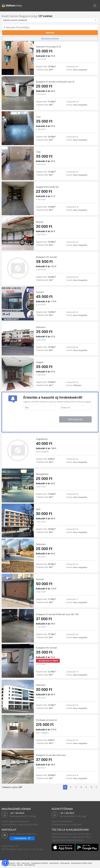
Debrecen (41, 327)
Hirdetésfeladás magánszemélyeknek (20, 824)
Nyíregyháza (42, 474)
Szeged (39, 362)
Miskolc (40, 222)
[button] (5, 863)
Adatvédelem (54, 863)
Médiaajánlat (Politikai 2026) (81, 863)
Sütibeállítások (29, 865)
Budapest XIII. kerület (46, 648)
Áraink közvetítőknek (62, 821)
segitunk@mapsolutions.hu (23, 834)
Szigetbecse (42, 439)
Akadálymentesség (9, 865)
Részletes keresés (50, 39)
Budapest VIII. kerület (46, 257)
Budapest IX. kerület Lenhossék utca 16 (55, 82)
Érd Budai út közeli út (46, 720)
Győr (38, 509)
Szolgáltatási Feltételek (39, 863)
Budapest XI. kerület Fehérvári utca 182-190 (57, 614)
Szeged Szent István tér (47, 187)
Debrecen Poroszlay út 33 (49, 47)
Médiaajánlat (65, 863)
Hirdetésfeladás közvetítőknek (66, 824)
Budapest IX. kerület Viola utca (51, 755)
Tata (38, 117)
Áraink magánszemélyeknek (15, 821)
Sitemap (20, 865)
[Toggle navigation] (95, 6)
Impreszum (26, 863)
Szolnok (40, 292)
